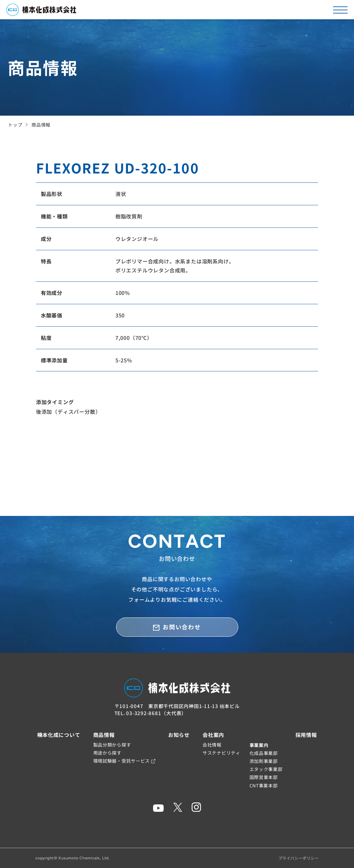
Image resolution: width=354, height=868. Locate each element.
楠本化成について (59, 735)
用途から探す (107, 753)
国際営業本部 (264, 777)
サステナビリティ (222, 753)
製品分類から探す (112, 745)
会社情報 (212, 745)
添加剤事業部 (264, 761)
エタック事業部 (266, 769)
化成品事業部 (264, 753)
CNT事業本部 (264, 785)
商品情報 (104, 735)
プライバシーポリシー (299, 858)
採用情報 (306, 735)
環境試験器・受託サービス (124, 761)
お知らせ (179, 735)
